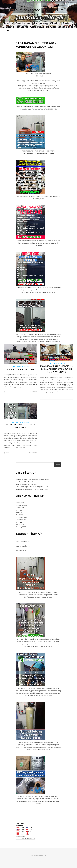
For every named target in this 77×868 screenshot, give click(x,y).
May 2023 (19, 512)
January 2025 (20, 503)
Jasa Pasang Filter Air (20, 367)
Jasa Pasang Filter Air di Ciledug (26, 482)
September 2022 (22, 520)
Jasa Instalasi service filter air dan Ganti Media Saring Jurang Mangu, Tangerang (56, 369)
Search (58, 465)
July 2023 (19, 510)
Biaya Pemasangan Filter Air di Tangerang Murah (32, 487)
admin (7, 392)
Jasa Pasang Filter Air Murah (38, 13)
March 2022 (20, 524)
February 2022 (21, 527)
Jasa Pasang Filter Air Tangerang (27, 484)
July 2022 (19, 522)
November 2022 (21, 517)
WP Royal (43, 855)
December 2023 (21, 505)
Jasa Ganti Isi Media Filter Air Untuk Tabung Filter (32, 489)
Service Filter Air (21, 550)
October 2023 (21, 508)
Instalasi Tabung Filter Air (20, 369)
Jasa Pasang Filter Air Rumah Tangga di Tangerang (33, 479)
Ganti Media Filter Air (23, 541)
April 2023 (19, 515)
